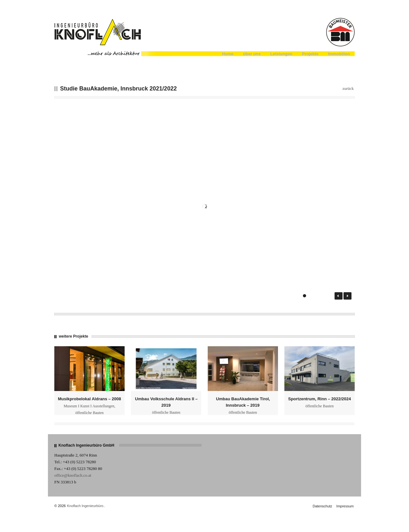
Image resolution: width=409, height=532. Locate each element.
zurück (348, 88)
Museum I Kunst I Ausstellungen (89, 406)
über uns (252, 54)
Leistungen (281, 54)
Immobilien (339, 54)
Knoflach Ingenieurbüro (85, 506)
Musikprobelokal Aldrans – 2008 (89, 399)
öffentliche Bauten (90, 413)
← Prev (339, 296)
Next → (347, 296)
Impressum (345, 506)
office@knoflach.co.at (73, 475)
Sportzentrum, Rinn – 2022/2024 (320, 399)
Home (228, 54)
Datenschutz (322, 506)
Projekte (310, 54)
